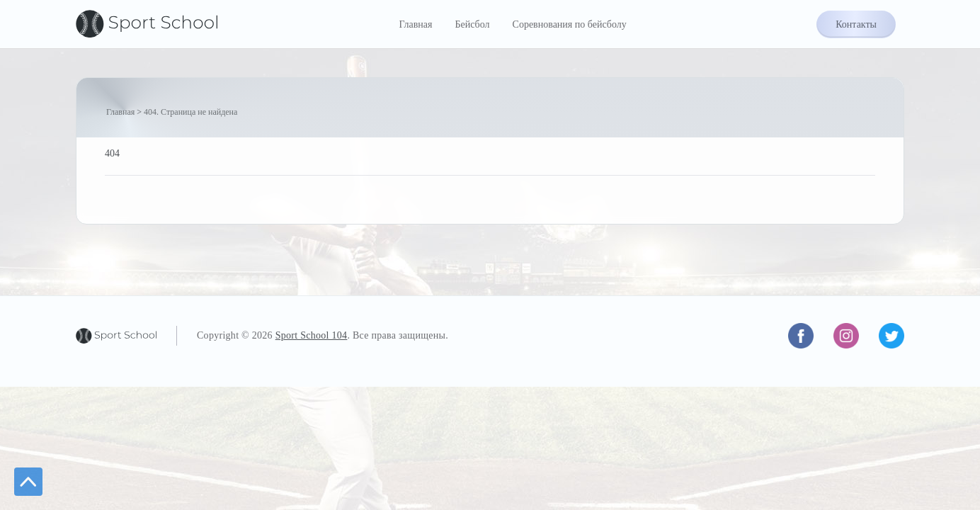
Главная (415, 24)
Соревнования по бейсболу (570, 24)
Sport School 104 (312, 335)
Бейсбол (472, 24)
